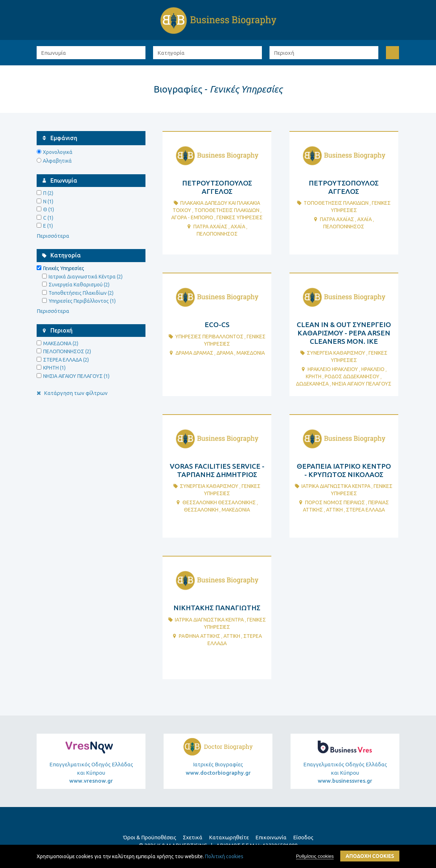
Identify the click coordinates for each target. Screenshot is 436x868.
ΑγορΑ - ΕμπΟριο (192, 217)
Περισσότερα (53, 236)
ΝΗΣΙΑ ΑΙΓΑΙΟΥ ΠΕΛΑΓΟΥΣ (362, 384)
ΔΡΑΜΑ (225, 353)
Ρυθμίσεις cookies (315, 856)
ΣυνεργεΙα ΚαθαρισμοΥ (336, 353)
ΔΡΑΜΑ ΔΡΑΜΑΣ (194, 353)
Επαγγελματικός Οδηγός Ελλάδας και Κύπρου (91, 773)
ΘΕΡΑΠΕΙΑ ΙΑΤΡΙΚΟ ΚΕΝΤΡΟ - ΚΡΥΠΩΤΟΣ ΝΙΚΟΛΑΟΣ (344, 470)
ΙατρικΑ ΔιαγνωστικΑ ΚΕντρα (336, 486)
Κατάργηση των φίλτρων (72, 393)
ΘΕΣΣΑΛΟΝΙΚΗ (201, 510)
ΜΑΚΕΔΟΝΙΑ (251, 353)
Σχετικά (193, 837)
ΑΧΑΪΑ (238, 227)
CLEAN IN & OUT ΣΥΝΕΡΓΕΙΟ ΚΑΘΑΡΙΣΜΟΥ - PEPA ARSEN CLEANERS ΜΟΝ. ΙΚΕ (344, 333)
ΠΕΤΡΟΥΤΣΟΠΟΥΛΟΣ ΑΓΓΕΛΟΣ (217, 187)
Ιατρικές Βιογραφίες (218, 769)
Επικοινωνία (271, 837)
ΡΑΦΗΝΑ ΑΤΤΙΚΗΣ (200, 636)
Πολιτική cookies (224, 856)
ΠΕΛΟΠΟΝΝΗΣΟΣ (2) (67, 351)
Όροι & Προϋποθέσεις (150, 837)
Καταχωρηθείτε (229, 837)
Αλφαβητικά (57, 161)
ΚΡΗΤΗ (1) (54, 368)
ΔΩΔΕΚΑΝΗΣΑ (312, 384)
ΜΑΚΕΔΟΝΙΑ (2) (61, 343)
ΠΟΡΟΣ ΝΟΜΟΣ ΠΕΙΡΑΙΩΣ (335, 502)
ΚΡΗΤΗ (314, 376)
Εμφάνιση (64, 138)
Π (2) (48, 193)
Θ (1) (49, 209)
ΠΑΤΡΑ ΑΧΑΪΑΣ (210, 227)
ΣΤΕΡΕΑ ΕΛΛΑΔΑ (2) (66, 360)
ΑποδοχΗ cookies (370, 856)
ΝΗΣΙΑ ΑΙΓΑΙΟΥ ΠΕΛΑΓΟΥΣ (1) (76, 376)
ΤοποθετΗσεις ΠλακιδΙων (227, 210)
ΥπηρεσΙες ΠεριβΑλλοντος (209, 337)
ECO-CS (217, 325)
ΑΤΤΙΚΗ (334, 510)
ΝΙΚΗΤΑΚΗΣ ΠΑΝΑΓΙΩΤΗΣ (217, 608)
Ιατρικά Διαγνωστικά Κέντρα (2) (86, 277)
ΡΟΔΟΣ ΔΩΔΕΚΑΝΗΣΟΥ (352, 376)
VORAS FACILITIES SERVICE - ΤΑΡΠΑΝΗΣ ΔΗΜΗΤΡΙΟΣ (217, 470)
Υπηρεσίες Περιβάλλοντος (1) (82, 301)
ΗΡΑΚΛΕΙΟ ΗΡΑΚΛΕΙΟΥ (333, 369)
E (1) (48, 226)
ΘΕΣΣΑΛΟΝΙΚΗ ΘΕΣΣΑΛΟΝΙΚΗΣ (219, 502)
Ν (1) (48, 201)
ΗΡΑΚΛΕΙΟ (373, 369)
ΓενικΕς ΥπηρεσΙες (240, 217)
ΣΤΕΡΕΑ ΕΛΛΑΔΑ (365, 510)
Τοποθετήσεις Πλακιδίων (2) (81, 293)
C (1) (48, 218)
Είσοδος (303, 837)
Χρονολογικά (58, 152)
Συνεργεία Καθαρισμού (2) (79, 285)
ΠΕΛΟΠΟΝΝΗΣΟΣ (217, 234)
